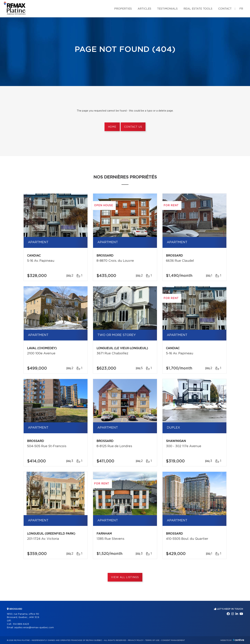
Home (112, 127)
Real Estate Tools (198, 9)
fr (241, 9)
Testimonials (167, 9)
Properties (123, 9)
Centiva (239, 640)
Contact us (133, 127)
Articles (144, 9)
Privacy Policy (136, 640)
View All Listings (125, 577)
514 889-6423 (21, 624)
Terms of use (152, 640)
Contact (225, 9)
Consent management (173, 640)
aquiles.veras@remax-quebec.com (34, 628)
